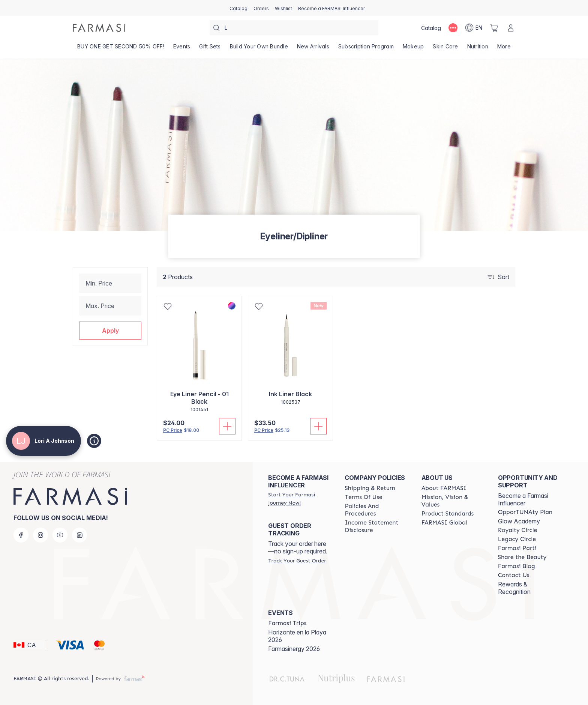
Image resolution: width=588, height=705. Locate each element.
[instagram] (40, 535)
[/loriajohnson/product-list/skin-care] (445, 49)
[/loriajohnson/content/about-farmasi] (444, 488)
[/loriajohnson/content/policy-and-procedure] (376, 510)
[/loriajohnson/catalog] (238, 8)
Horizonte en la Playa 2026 (297, 636)
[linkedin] (79, 535)
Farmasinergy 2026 (294, 649)
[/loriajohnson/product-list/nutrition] (478, 49)
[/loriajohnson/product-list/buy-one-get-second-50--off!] (121, 49)
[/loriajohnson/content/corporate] (444, 523)
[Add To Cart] (227, 426)
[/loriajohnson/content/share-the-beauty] (522, 557)
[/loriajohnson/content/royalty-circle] (518, 530)
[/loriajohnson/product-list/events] (182, 49)
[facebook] (21, 535)
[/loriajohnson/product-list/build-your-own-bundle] (259, 49)
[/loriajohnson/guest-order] (297, 561)
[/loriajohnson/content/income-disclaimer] (376, 526)
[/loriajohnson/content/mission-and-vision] (453, 501)
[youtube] (60, 535)
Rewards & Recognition (514, 588)
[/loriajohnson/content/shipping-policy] (370, 488)
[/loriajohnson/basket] (494, 28)
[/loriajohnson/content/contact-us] (514, 575)
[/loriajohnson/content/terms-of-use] (363, 497)
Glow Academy (519, 521)
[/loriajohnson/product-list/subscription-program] (366, 49)
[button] (110, 331)
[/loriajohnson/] (99, 28)
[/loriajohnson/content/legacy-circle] (517, 539)
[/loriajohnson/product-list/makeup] (413, 49)
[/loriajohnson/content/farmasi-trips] (287, 623)
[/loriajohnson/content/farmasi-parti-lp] (517, 548)
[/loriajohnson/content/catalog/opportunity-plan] (525, 512)
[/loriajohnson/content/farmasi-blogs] (517, 566)
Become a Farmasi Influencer (523, 499)
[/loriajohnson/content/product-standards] (448, 514)
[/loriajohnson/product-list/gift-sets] (210, 49)
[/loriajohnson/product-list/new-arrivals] (313, 49)
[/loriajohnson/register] (261, 8)
